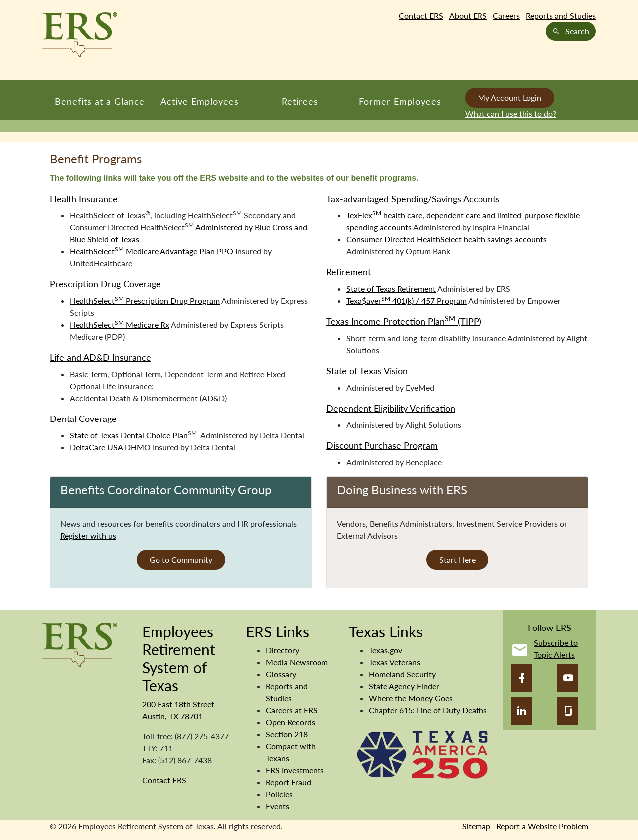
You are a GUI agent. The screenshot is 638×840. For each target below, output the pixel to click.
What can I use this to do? (511, 113)
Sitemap (476, 826)
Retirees (300, 101)
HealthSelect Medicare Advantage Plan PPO (152, 251)
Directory (282, 650)
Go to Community (181, 559)
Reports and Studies (561, 16)
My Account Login (510, 98)
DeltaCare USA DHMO (110, 447)
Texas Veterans (395, 662)
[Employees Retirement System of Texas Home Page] (80, 35)
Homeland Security (402, 674)
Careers (506, 16)
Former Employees (400, 101)
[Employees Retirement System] (80, 644)
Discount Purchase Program (382, 445)
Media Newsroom (297, 662)
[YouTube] (568, 678)
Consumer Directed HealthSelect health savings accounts (447, 239)
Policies (279, 794)
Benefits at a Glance (100, 101)
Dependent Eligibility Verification (391, 408)
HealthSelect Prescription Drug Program (145, 301)
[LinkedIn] (521, 711)
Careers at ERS (292, 710)
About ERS (468, 16)
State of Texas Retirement (391, 289)
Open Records (290, 722)
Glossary (281, 674)
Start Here (457, 559)
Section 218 (287, 734)
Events (277, 806)
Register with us (88, 535)
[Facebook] (521, 678)
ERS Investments (295, 770)
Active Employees (200, 101)
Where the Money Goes (411, 698)
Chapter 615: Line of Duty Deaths (428, 710)
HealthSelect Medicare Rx (120, 324)
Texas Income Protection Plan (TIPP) (404, 321)
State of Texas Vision (367, 371)
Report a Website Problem (542, 826)
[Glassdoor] (568, 711)
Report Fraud (288, 782)
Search (571, 31)
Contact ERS (421, 16)
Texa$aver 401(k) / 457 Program (406, 301)
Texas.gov (386, 650)
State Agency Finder (404, 686)
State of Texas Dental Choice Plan (129, 435)
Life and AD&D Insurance (100, 357)
